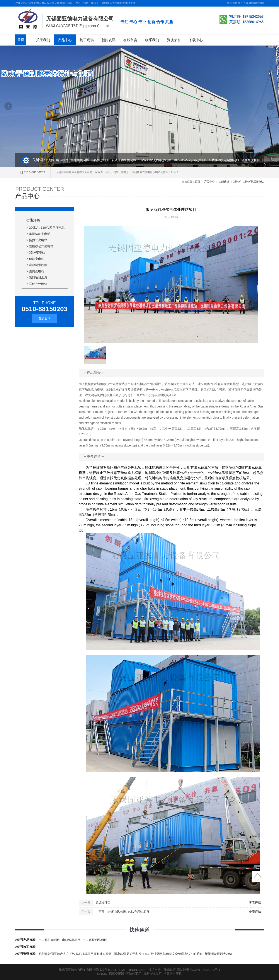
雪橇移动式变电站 (41, 246)
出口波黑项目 (71, 940)
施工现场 (87, 40)
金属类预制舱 (252, 160)
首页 (21, 40)
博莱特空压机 (173, 974)
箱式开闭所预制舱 (125, 160)
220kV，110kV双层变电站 (248, 182)
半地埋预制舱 (81, 160)
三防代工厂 (134, 974)
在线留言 (130, 40)
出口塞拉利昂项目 (95, 940)
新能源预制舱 (102, 160)
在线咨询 (44, 318)
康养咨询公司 (152, 974)
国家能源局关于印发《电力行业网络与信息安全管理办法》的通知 (158, 954)
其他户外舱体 (38, 284)
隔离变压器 (116, 974)
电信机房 (64, 160)
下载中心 (196, 40)
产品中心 (65, 40)
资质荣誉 (174, 40)
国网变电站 (37, 271)
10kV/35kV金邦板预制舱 (191, 160)
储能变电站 (37, 259)
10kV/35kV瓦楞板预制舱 (156, 160)
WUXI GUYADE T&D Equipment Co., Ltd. (78, 26)
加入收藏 (246, 3)
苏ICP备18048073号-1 (205, 970)
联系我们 (152, 40)
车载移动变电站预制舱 (225, 160)
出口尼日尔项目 (49, 940)
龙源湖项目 (103, 903)
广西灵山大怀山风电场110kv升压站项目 (122, 912)
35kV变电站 (37, 252)
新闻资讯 (109, 40)
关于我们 (43, 40)
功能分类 (224, 182)
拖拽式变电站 (38, 240)
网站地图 (259, 3)
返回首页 (232, 3)
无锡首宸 (170, 970)
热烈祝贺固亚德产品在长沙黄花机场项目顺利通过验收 (75, 954)
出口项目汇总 (38, 277)
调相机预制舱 (38, 265)
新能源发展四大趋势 (218, 954)
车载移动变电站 (40, 234)
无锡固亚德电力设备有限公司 (80, 19)
